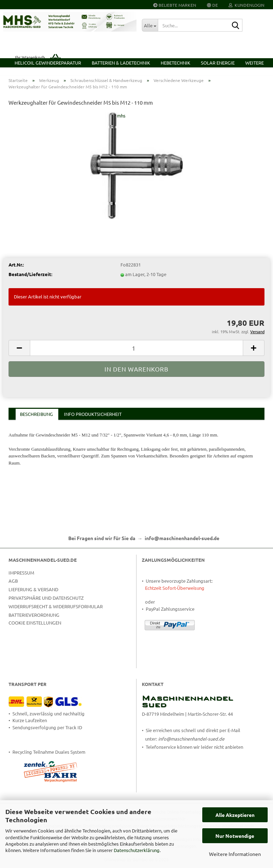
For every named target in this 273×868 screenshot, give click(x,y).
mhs (121, 121)
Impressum (21, 578)
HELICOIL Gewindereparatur (48, 63)
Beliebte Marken (175, 5)
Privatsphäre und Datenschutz (46, 603)
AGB (13, 586)
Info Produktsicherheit (93, 419)
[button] (212, 5)
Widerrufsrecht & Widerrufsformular (56, 611)
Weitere (255, 63)
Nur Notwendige (235, 836)
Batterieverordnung (34, 620)
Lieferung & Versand (33, 594)
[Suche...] (150, 25)
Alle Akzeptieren (235, 815)
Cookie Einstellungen (35, 628)
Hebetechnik (175, 63)
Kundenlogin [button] (247, 5)
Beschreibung (36, 419)
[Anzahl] (136, 353)
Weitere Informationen (235, 854)
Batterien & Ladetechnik (121, 63)
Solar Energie (218, 63)
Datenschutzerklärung (137, 850)
